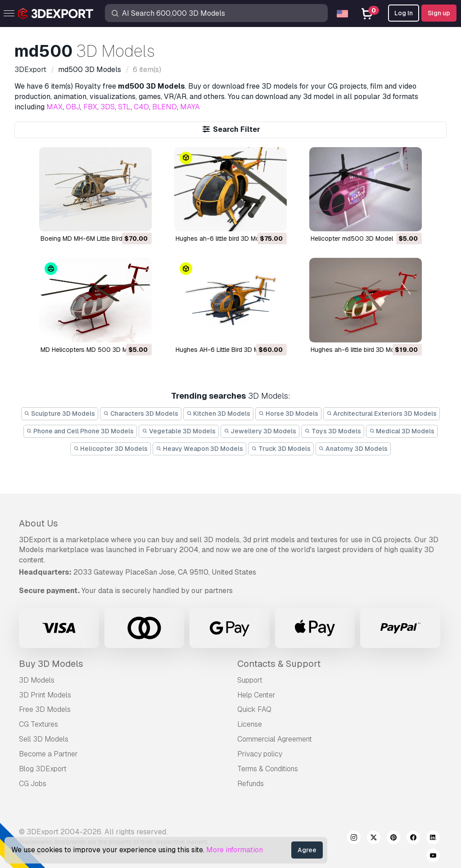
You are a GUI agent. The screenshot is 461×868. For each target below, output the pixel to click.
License (250, 724)
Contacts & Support (279, 664)
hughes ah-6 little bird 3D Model (222, 238)
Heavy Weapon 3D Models (199, 449)
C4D (141, 107)
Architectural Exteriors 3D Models (382, 414)
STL (124, 107)
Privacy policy (260, 754)
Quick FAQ (254, 709)
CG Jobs (33, 784)
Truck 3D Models (281, 449)
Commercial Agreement (275, 739)
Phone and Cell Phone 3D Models (80, 431)
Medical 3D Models (402, 431)
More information (235, 850)
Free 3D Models (45, 709)
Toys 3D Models (333, 431)
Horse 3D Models (288, 414)
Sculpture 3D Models (60, 414)
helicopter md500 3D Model (352, 238)
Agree (307, 850)
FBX (90, 107)
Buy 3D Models (51, 664)
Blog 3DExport (43, 769)
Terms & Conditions (268, 769)
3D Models (37, 680)
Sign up (439, 13)
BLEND (165, 107)
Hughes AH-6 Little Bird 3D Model (224, 350)
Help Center (256, 695)
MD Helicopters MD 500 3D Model (90, 350)
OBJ (73, 107)
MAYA (190, 107)
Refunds (251, 784)
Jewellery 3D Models (260, 431)
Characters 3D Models (141, 414)
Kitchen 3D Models (219, 414)
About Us (38, 523)
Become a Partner (48, 754)
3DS (108, 107)
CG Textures (38, 724)
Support (250, 680)
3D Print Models (45, 695)
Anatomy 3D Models (353, 449)
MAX (54, 107)
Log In (404, 13)
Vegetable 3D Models (179, 431)
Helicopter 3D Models (111, 449)
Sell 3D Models (44, 739)
